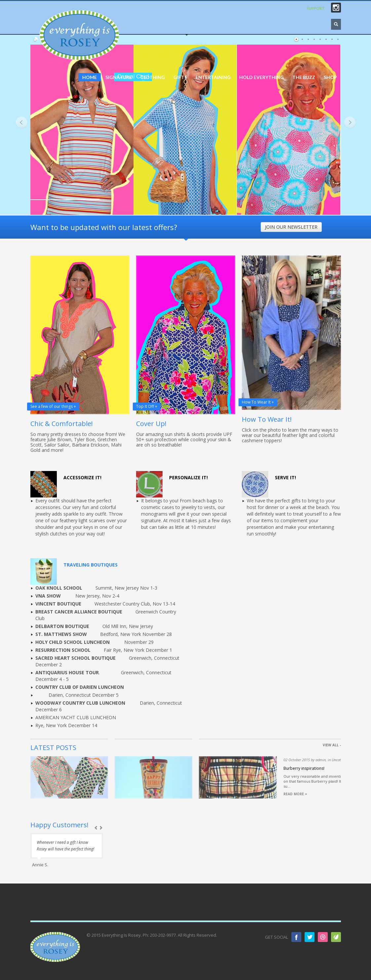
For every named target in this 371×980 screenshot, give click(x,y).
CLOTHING (151, 77)
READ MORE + (295, 794)
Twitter (310, 937)
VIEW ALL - (332, 745)
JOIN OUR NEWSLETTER (291, 227)
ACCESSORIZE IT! (82, 477)
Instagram (336, 8)
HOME (90, 77)
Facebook (296, 937)
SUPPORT (316, 8)
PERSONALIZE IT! (188, 477)
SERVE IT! (285, 477)
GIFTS (178, 77)
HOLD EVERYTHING (260, 77)
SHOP (330, 77)
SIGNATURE (119, 77)
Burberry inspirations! (304, 768)
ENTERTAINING (213, 77)
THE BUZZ (304, 77)
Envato (336, 937)
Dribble (323, 937)
